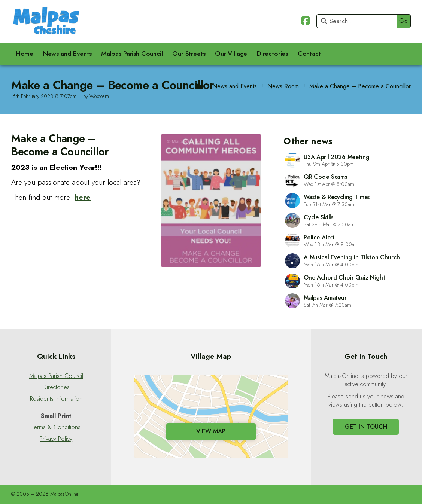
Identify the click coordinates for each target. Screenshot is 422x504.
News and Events (235, 86)
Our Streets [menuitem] (189, 54)
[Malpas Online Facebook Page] (306, 22)
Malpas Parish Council (56, 376)
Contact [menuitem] (309, 54)
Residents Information (56, 399)
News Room (283, 86)
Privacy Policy (56, 439)
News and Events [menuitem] (67, 54)
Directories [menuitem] (272, 54)
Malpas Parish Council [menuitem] (132, 54)
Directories (56, 387)
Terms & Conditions (56, 427)
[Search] (359, 21)
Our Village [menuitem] (231, 54)
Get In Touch (366, 427)
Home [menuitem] (25, 54)
